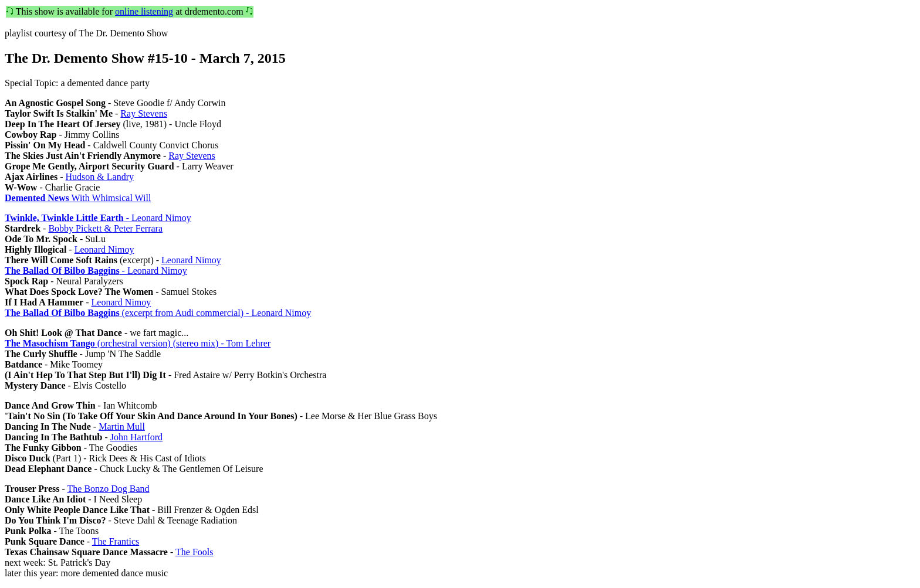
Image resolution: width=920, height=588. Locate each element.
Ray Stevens (144, 113)
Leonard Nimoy (104, 249)
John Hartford (136, 437)
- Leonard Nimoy (98, 218)
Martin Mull (122, 426)
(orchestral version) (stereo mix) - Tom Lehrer (138, 343)
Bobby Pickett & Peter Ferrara (105, 228)
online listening (144, 11)
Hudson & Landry (100, 177)
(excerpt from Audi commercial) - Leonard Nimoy (158, 313)
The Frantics (116, 541)
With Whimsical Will (78, 198)
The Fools (194, 552)
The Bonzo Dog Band (109, 489)
